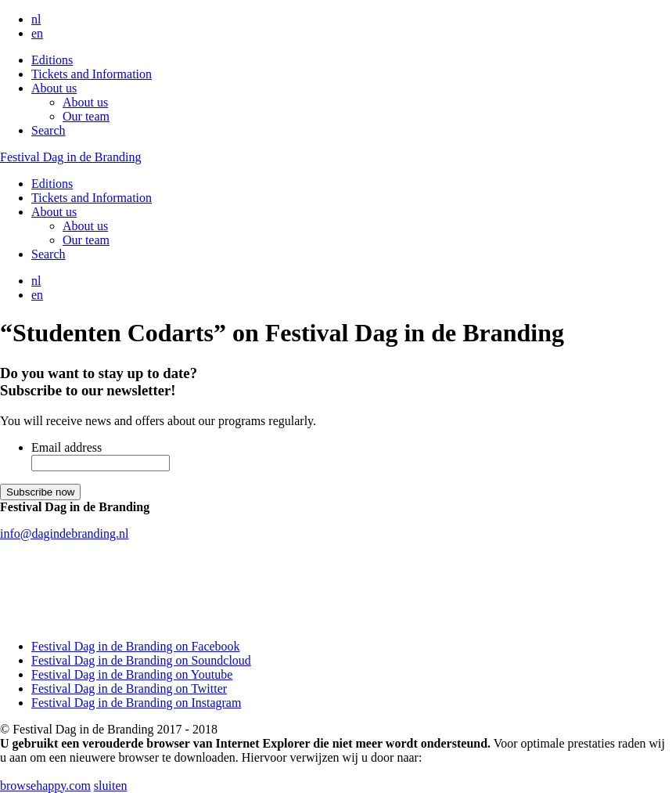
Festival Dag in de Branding (70, 157)
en (37, 33)
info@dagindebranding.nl (64, 533)
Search (49, 130)
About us (54, 88)
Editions (52, 60)
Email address (66, 447)
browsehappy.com (45, 786)
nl (36, 19)
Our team (86, 116)
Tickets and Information (92, 74)
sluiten (111, 786)
